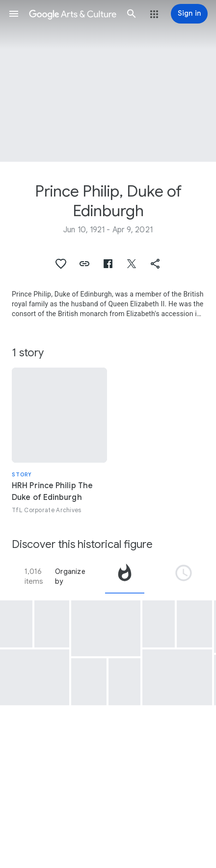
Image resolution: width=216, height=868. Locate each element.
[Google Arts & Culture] (73, 14)
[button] (14, 14)
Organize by (70, 576)
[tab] (125, 576)
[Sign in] (189, 14)
